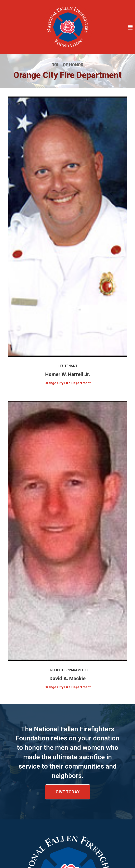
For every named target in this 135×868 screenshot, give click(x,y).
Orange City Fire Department (68, 383)
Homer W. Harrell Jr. (68, 374)
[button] (115, 28)
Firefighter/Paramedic (68, 670)
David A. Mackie (67, 679)
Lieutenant (67, 366)
